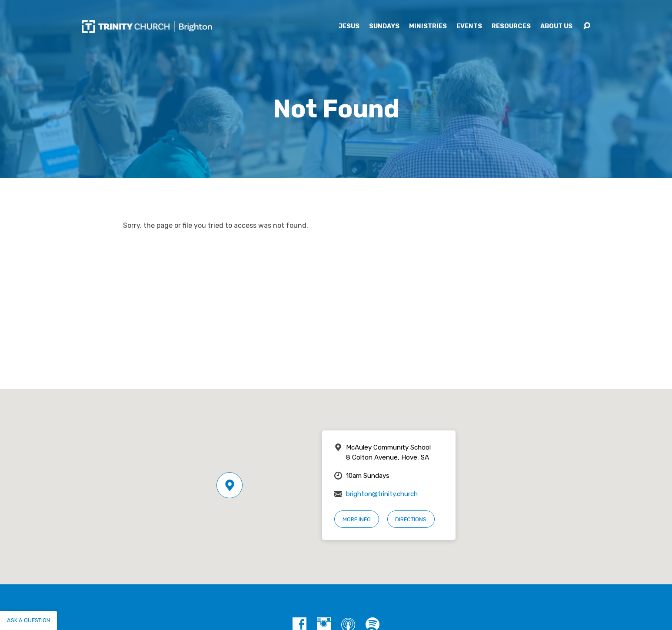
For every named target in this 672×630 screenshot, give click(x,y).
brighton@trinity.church (382, 494)
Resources (511, 27)
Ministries (428, 27)
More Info (357, 519)
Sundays (384, 27)
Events (469, 27)
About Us (556, 27)
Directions (411, 519)
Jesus (349, 27)
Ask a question (28, 620)
